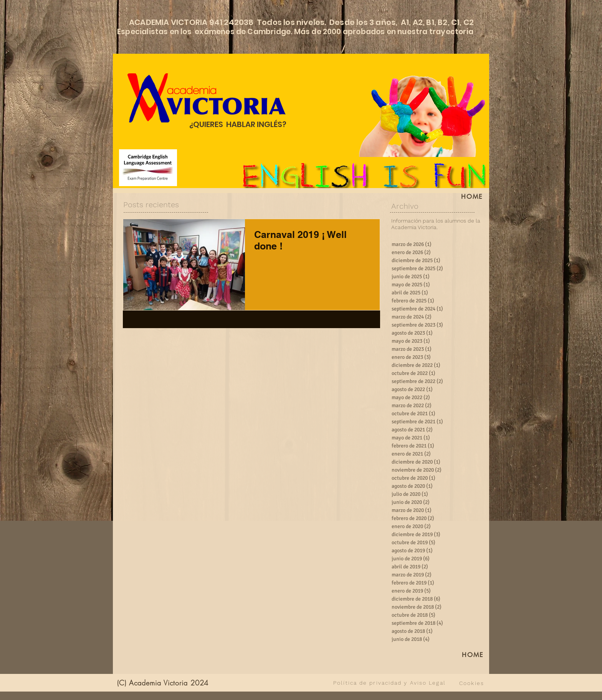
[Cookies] (472, 683)
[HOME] (472, 196)
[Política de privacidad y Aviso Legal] (389, 683)
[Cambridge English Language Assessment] (148, 168)
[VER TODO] (273, 683)
